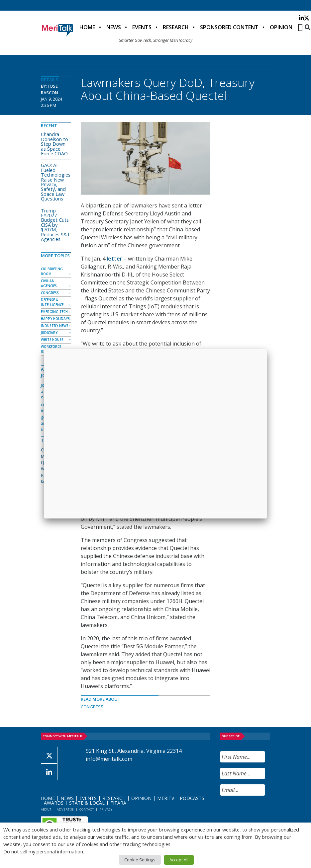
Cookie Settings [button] (140, 860)
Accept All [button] (179, 860)
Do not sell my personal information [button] (43, 851)
